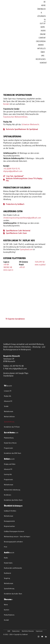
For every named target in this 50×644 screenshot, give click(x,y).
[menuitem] (45, 2)
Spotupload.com (26, 249)
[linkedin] (46, 637)
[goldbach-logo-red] (9, 32)
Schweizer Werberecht (30, 124)
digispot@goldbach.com (13, 171)
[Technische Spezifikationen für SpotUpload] (21, 129)
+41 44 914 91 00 (16, 366)
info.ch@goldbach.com (18, 369)
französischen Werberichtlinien (15, 117)
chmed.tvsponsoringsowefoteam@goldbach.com (22, 218)
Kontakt (6, 104)
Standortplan (8, 376)
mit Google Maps (22, 373)
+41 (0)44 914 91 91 (12, 169)
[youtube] (42, 637)
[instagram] (38, 637)
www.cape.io (8, 270)
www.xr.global (40, 265)
